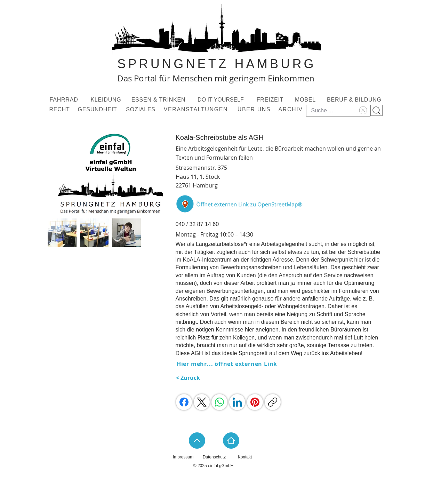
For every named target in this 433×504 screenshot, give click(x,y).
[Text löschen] (363, 110)
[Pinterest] (255, 402)
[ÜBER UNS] (255, 110)
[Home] (231, 441)
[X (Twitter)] (202, 402)
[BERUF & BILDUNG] (355, 100)
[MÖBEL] (306, 100)
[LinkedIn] (237, 402)
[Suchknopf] (376, 110)
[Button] (242, 204)
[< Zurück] (193, 378)
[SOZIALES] (142, 110)
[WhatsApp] (219, 402)
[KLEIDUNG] (107, 100)
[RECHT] (60, 110)
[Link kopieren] (273, 402)
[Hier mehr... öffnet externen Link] (228, 364)
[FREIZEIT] (271, 100)
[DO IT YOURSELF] (222, 100)
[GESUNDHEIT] (98, 110)
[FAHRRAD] (65, 100)
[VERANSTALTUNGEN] (197, 110)
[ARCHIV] (291, 110)
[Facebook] (184, 402)
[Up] (197, 441)
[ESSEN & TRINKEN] (159, 100)
